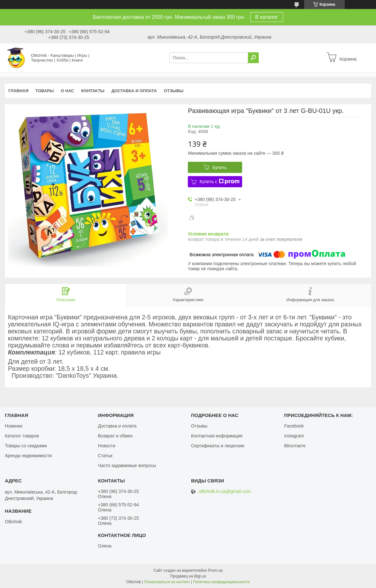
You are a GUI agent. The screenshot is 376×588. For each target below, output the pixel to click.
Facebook (294, 426)
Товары (45, 91)
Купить (219, 167)
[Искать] (253, 58)
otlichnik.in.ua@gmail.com (225, 491)
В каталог (267, 17)
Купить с (220, 182)
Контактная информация (217, 436)
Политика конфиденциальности (221, 582)
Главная (18, 91)
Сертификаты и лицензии (218, 446)
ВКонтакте (295, 446)
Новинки (14, 426)
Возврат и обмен (115, 436)
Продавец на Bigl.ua (188, 576)
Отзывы (174, 91)
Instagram (294, 436)
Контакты (93, 91)
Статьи (105, 456)
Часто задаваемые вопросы (127, 465)
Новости (107, 446)
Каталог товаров (22, 436)
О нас (67, 91)
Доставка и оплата (134, 91)
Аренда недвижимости (28, 456)
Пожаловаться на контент (167, 582)
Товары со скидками (26, 446)
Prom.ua (215, 570)
